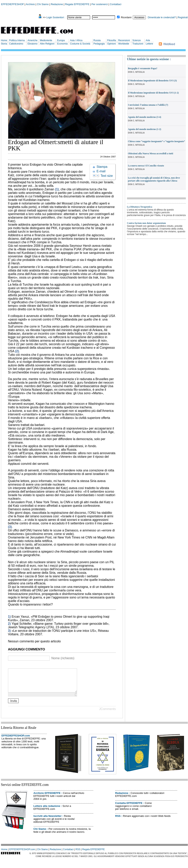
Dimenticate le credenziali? (162, 17)
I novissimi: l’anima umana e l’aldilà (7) (148, 105)
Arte (148, 40)
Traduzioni (138, 44)
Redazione (57, 4)
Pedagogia (99, 44)
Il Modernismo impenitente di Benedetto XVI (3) (152, 81)
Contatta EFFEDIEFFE (129, 808)
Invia (14, 705)
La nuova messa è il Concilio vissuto (146, 166)
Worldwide (124, 44)
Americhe (32, 40)
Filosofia (112, 40)
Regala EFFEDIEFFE (77, 4)
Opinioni (112, 44)
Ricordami (126, 17)
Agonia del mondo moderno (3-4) (145, 117)
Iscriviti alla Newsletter (48, 821)
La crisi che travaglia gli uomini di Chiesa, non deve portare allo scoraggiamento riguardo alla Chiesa (154, 179)
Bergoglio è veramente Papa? (143, 68)
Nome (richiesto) (63, 658)
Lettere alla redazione (47, 811)
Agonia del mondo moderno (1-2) (145, 129)
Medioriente (46, 40)
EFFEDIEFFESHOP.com (16, 740)
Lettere (149, 44)
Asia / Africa (76, 40)
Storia (4, 44)
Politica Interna (17, 40)
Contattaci (116, 4)
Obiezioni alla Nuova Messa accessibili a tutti (151, 153)
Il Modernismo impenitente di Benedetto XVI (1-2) (153, 93)
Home (4, 40)
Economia (62, 44)
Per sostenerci (100, 4)
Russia (97, 40)
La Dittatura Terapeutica (140, 207)
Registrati (183, 17)
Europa (61, 40)
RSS (118, 821)
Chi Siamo (43, 4)
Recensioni (124, 40)
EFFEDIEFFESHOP (13, 4)
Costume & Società (80, 44)
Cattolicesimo (16, 44)
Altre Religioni (47, 44)
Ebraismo (32, 44)
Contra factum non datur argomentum (146, 223)
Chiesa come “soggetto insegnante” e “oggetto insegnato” (157, 141)
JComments (107, 714)
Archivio (30, 4)
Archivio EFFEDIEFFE (47, 798)
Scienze (137, 40)
